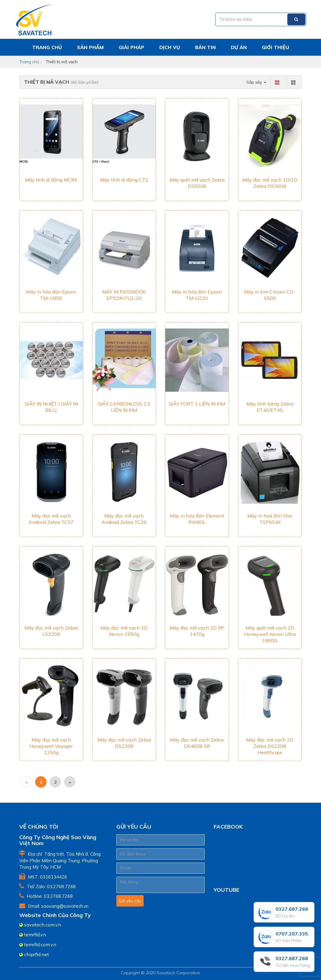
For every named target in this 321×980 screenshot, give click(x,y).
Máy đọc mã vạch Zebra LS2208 (51, 631)
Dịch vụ (170, 47)
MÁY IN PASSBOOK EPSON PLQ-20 (124, 295)
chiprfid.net (37, 954)
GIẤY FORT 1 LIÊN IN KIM (197, 404)
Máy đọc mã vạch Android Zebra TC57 (51, 519)
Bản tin (205, 47)
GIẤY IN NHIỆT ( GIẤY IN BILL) (51, 407)
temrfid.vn (35, 935)
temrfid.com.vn (40, 944)
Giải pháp (131, 47)
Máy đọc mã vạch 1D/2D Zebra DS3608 (270, 183)
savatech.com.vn (43, 925)
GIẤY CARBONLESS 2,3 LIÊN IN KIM (124, 407)
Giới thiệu (275, 47)
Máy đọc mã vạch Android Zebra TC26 (124, 519)
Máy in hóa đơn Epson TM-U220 (197, 295)
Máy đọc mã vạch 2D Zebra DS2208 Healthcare (270, 746)
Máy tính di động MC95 (51, 180)
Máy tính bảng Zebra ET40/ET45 (270, 407)
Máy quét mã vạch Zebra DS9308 (197, 183)
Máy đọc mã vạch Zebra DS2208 (124, 743)
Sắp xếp (256, 82)
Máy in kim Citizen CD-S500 (270, 295)
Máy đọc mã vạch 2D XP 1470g (197, 631)
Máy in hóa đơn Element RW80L (197, 519)
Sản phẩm (90, 47)
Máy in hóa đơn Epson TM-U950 (51, 295)
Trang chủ (47, 47)
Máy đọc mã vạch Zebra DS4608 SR (197, 743)
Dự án (239, 47)
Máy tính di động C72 (124, 180)
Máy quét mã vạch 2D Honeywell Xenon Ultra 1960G (270, 634)
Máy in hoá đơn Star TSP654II (270, 519)
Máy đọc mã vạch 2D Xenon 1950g (124, 631)
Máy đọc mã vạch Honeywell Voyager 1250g (51, 746)
